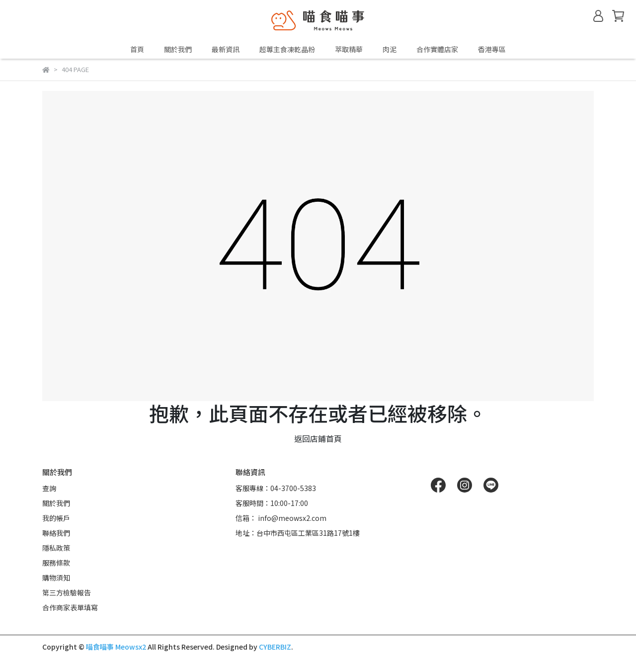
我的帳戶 (56, 518)
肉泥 (390, 49)
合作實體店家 (437, 49)
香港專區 (492, 49)
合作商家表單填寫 (70, 607)
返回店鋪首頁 (318, 438)
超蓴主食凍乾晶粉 (287, 49)
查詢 (49, 488)
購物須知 (56, 578)
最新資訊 (226, 49)
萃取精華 (349, 49)
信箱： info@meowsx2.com (281, 518)
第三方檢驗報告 (67, 592)
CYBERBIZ (275, 647)
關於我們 (178, 49)
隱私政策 (56, 548)
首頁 (137, 49)
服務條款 (56, 563)
